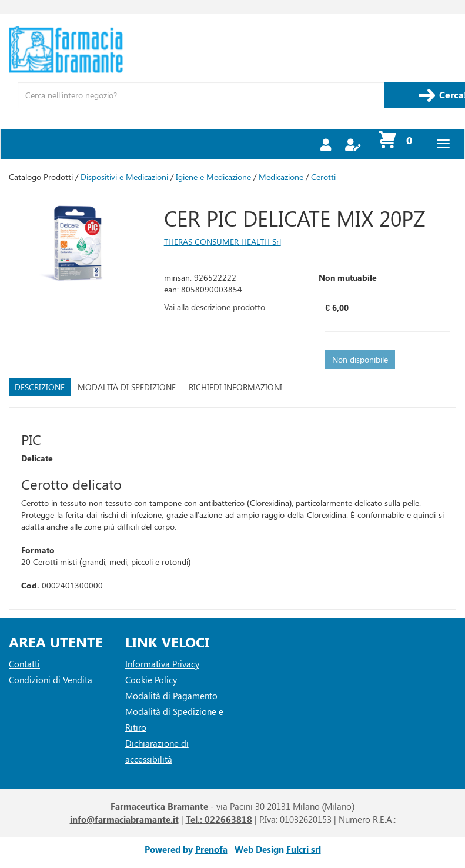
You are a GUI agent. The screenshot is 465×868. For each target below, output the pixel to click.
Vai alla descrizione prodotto (215, 307)
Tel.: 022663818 (219, 819)
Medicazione (281, 177)
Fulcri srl (304, 849)
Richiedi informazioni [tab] (235, 387)
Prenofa (211, 849)
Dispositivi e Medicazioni (124, 177)
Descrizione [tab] (40, 387)
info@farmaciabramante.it (124, 819)
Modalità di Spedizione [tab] (127, 387)
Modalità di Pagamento (171, 696)
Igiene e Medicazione (213, 177)
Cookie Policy (151, 680)
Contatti (24, 664)
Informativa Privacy (162, 664)
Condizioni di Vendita (51, 680)
